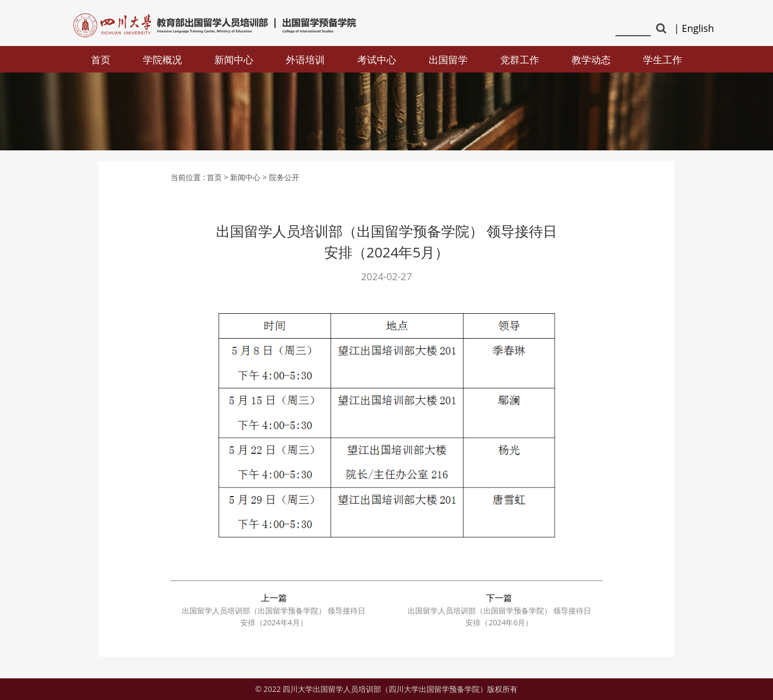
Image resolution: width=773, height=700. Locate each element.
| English (694, 28)
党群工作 (520, 60)
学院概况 (162, 60)
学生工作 (663, 60)
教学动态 (591, 60)
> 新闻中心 (243, 177)
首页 (101, 60)
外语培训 (305, 60)
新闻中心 (234, 60)
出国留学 (448, 60)
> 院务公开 (281, 177)
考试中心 (377, 60)
